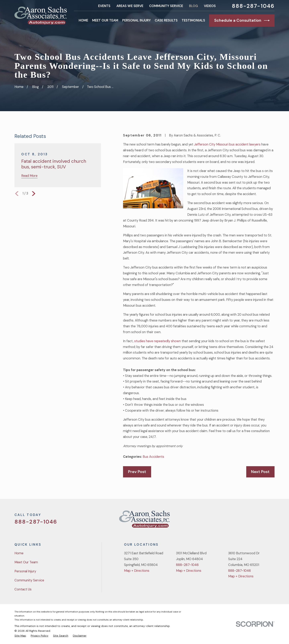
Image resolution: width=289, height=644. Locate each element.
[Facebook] (251, 521)
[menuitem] (20, 636)
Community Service (166, 6)
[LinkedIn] (272, 521)
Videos (210, 6)
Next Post (260, 472)
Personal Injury (25, 571)
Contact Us (23, 589)
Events (104, 6)
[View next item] (34, 194)
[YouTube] (262, 521)
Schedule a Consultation (242, 20)
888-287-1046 (253, 6)
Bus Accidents (153, 457)
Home (19, 553)
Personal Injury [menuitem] (136, 20)
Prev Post (137, 472)
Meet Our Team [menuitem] (105, 20)
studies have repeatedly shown (158, 341)
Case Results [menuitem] (166, 20)
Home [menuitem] (83, 20)
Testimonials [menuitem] (193, 20)
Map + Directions (137, 571)
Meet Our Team (26, 562)
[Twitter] (241, 521)
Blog (193, 6)
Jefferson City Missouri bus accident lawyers (227, 144)
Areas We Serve (130, 6)
